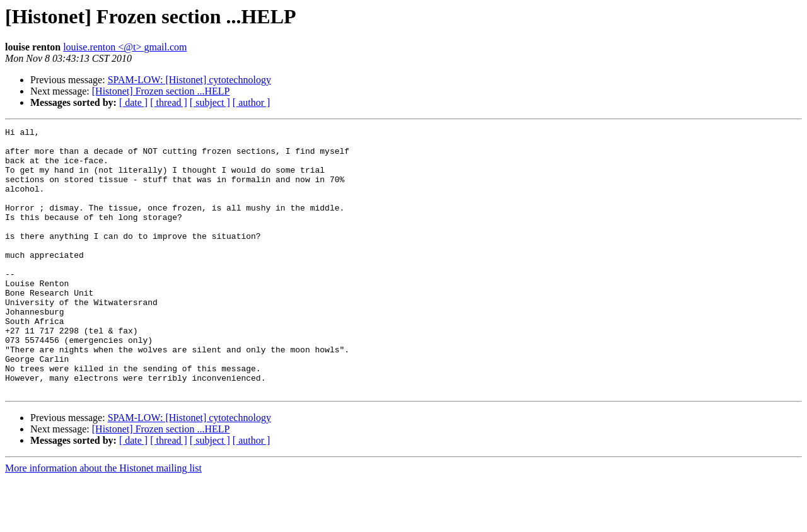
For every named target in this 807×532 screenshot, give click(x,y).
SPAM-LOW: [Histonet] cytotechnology (189, 80)
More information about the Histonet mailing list (103, 521)
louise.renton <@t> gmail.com (125, 47)
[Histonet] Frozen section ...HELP (161, 91)
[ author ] (252, 102)
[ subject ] (210, 102)
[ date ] (133, 102)
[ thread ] (169, 102)
